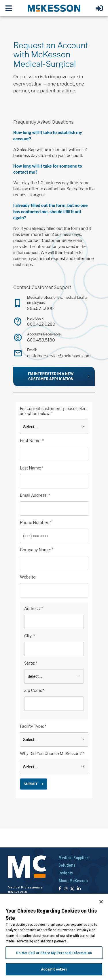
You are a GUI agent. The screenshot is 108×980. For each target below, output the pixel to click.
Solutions (67, 865)
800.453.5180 (41, 340)
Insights (66, 873)
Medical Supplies (74, 858)
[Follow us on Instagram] (66, 889)
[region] (54, 937)
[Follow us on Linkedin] (79, 889)
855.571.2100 (40, 308)
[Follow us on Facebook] (60, 889)
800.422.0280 (41, 324)
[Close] (101, 902)
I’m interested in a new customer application (51, 376)
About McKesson (73, 881)
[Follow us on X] (72, 889)
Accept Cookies (54, 969)
